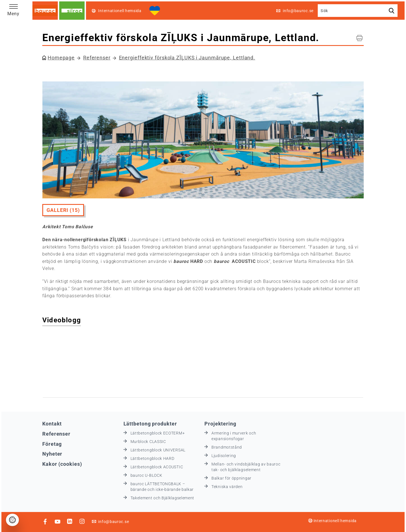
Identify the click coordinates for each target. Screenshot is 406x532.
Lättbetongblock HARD (153, 458)
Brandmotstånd (227, 447)
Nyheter (52, 454)
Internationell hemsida (332, 521)
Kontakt (52, 424)
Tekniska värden (227, 487)
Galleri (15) (63, 210)
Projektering (220, 424)
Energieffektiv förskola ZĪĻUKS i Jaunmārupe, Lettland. (187, 58)
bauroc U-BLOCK (146, 475)
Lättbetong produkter (150, 424)
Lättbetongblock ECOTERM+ (158, 433)
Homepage (61, 58)
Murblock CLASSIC (148, 442)
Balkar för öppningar (231, 478)
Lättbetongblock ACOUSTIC (157, 467)
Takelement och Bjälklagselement (163, 498)
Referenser (97, 58)
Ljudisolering (224, 456)
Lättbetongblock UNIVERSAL (158, 450)
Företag (52, 444)
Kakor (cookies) (62, 464)
